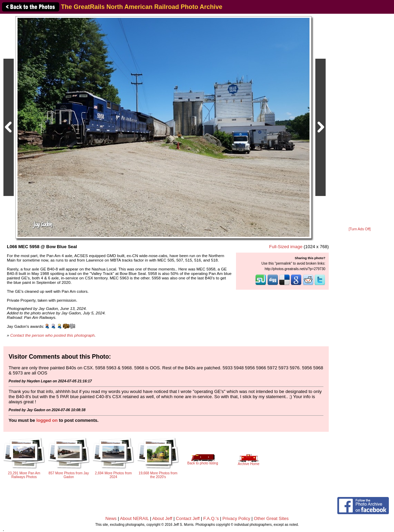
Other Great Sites (271, 518)
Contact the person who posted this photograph (53, 335)
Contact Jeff (188, 518)
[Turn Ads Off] (360, 229)
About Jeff (162, 518)
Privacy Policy (237, 518)
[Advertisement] (360, 121)
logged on (47, 420)
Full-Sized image (286, 247)
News (111, 518)
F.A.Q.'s (211, 518)
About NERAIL (134, 518)
